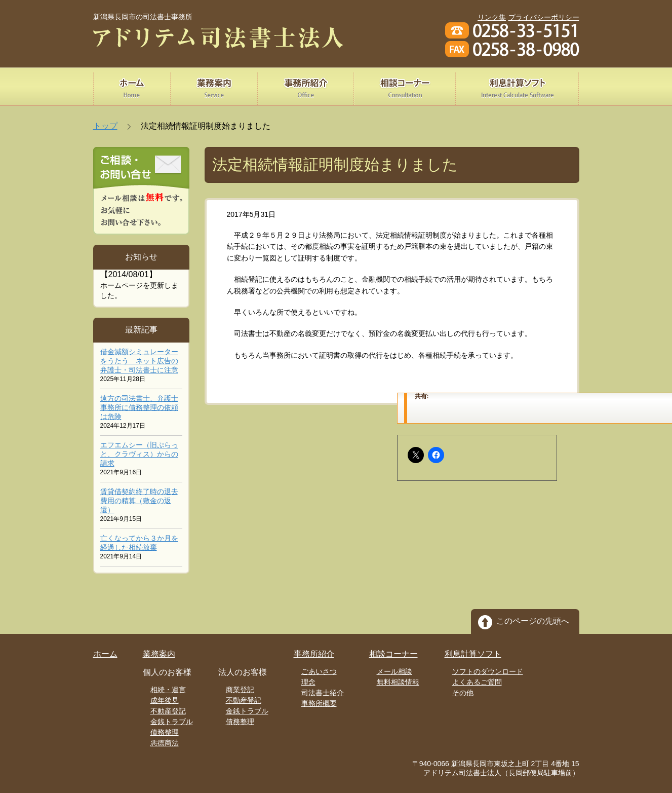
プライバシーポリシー (544, 17)
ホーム (105, 654)
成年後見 (165, 700)
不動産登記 (168, 711)
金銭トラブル (172, 722)
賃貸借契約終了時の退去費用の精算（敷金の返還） (139, 501)
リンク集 (492, 17)
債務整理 (165, 732)
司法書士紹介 (323, 693)
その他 (463, 693)
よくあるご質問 (477, 682)
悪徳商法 (165, 743)
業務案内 (159, 654)
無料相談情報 (398, 682)
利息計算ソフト (473, 654)
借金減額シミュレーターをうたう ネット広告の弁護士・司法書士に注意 (139, 361)
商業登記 (240, 690)
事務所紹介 (314, 654)
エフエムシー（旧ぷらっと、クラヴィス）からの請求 (139, 454)
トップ (105, 126)
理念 (308, 682)
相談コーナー (393, 654)
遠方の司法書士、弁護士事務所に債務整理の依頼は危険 (139, 407)
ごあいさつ (319, 671)
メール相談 (394, 671)
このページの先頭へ (533, 621)
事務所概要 (319, 703)
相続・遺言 (168, 690)
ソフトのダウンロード (488, 671)
